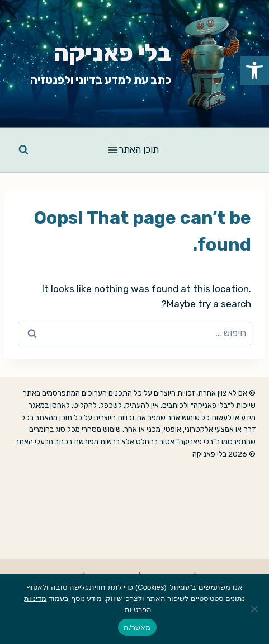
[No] (255, 609)
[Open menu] (134, 150)
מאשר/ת (137, 627)
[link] (254, 70)
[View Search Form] (23, 150)
